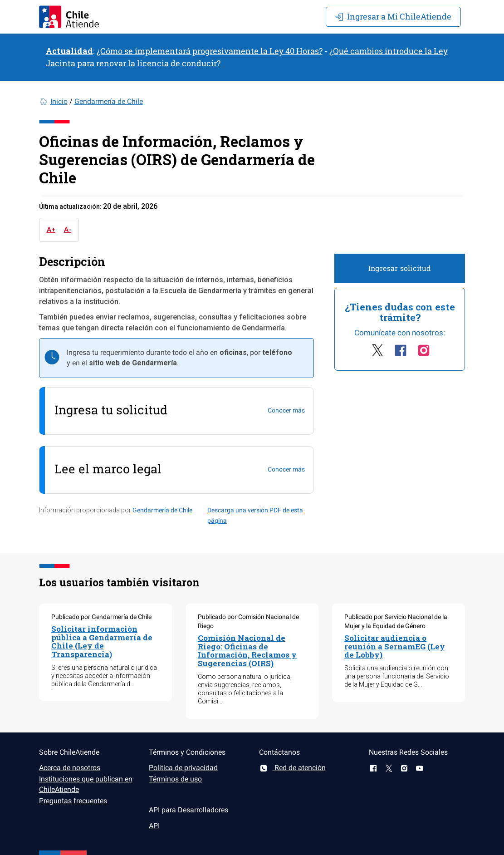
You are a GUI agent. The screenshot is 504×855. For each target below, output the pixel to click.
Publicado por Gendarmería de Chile (101, 617)
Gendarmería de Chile (109, 101)
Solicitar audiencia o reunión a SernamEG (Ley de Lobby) (395, 646)
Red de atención (292, 768)
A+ (51, 230)
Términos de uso (175, 779)
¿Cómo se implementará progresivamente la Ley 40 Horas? (210, 51)
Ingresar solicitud (400, 268)
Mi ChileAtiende (393, 16)
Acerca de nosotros (70, 768)
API (154, 826)
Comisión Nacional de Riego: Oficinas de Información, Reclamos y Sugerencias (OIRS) (247, 651)
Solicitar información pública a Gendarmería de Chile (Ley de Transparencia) (102, 641)
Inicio (59, 101)
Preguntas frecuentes (73, 801)
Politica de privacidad (183, 768)
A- (68, 230)
